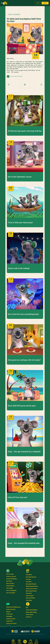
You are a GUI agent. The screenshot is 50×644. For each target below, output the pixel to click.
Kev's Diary (9, 581)
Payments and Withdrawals (13, 607)
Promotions (29, 575)
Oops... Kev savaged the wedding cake (24, 543)
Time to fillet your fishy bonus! (20, 223)
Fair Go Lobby (10, 574)
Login (38, 3)
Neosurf (8, 612)
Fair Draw (28, 579)
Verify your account (11, 623)
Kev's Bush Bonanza (31, 577)
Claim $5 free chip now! (18, 497)
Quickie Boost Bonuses (32, 586)
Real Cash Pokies (30, 598)
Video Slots (29, 593)
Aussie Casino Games (32, 589)
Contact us (29, 617)
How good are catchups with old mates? (24, 360)
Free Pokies (29, 600)
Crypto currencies (11, 609)
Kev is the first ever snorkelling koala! (23, 314)
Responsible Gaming (31, 612)
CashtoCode (9, 621)
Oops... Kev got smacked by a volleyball (24, 452)
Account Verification (12, 579)
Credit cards (9, 614)
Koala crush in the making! (19, 268)
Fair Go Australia (11, 593)
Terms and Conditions (32, 610)
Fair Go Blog (9, 588)
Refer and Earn (10, 583)
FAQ (27, 608)
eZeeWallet (9, 616)
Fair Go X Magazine (11, 590)
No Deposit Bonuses (31, 584)
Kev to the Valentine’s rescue (20, 177)
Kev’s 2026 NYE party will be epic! (22, 406)
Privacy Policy (30, 615)
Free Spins (29, 582)
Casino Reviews (10, 586)
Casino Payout (30, 596)
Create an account (11, 576)
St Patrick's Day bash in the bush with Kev (25, 131)
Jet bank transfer (11, 619)
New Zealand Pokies (31, 591)
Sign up (45, 3)
